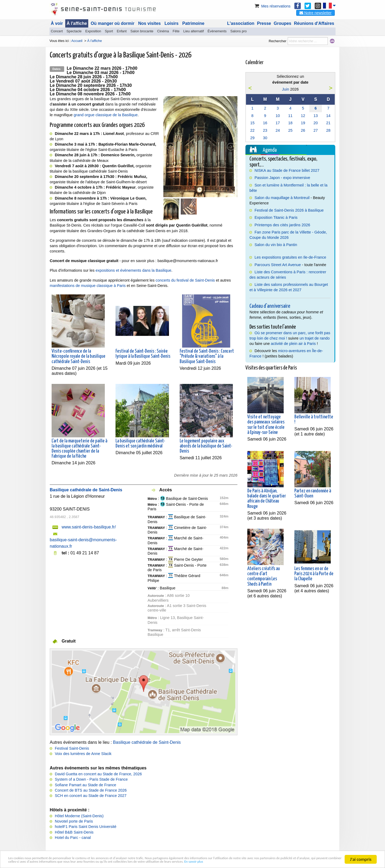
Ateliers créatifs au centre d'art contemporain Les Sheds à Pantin (264, 577)
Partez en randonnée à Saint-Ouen (313, 494)
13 (316, 116)
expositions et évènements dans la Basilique (134, 270)
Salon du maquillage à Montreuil (282, 198)
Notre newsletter (315, 13)
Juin (286, 89)
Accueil (77, 41)
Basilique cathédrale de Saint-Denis (147, 742)
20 (316, 123)
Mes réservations (272, 6)
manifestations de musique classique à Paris (88, 286)
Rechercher (278, 41)
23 (265, 130)
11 (290, 116)
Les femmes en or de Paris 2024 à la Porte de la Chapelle (314, 574)
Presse (264, 23)
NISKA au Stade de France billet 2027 (287, 170)
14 (328, 116)
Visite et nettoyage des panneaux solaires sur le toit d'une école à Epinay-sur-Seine (266, 425)
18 (290, 123)
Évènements (217, 31)
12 (303, 116)
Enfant (122, 31)
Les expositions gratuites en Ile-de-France (290, 257)
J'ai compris (361, 852)
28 (328, 130)
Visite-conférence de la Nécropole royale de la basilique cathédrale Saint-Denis (78, 356)
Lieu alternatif (193, 31)
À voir (57, 23)
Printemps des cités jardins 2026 (282, 225)
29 (252, 138)
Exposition (93, 31)
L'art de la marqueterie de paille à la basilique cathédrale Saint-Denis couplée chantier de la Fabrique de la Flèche (79, 449)
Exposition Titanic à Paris (276, 217)
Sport (109, 31)
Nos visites (149, 23)
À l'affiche (77, 23)
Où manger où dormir (113, 23)
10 (278, 116)
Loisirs (171, 23)
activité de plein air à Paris (293, 344)
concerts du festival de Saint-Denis (185, 280)
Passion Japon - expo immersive (282, 178)
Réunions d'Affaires (314, 23)
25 (290, 130)
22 (252, 130)
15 (252, 123)
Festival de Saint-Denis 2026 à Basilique (289, 210)
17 (278, 123)
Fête (176, 31)
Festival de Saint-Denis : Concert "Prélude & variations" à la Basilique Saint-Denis (207, 356)
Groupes (283, 23)
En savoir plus (48, 861)
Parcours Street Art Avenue (278, 265)
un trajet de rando (315, 338)
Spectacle (74, 31)
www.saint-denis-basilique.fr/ (89, 527)
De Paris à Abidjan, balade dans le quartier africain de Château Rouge (267, 499)
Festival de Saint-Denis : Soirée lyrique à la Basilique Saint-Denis (143, 354)
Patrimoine (193, 23)
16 (265, 123)
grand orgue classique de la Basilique (106, 115)
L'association (241, 23)
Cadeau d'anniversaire (270, 306)
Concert (57, 31)
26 (303, 130)
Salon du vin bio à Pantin (276, 245)
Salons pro (238, 31)
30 (265, 138)
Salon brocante (142, 31)
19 (303, 123)
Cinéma (163, 31)
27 (316, 130)
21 (328, 123)
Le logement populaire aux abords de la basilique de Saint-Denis (206, 446)
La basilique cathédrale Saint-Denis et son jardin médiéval (140, 444)
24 (278, 130)
